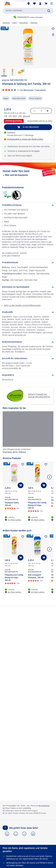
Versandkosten (44, 806)
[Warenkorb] (46, 4)
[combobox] (28, 11)
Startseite (6, 23)
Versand (26, 116)
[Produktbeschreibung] (28, 205)
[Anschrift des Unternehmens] (28, 359)
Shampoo (34, 23)
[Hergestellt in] (28, 375)
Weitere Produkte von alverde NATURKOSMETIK (27, 396)
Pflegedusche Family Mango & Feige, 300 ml (37, 505)
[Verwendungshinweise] (28, 342)
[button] (52, 4)
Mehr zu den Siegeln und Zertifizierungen (22, 306)
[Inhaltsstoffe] (28, 312)
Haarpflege (24, 23)
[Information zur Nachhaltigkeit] (28, 287)
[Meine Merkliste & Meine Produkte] (34, 4)
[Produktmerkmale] (28, 263)
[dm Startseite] (7, 4)
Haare (15, 23)
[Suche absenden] (49, 11)
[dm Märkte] (29, 4)
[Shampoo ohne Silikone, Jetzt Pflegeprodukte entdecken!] (28, 433)
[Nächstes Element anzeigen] (49, 477)
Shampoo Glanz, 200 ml (12, 504)
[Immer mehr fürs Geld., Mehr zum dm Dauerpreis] (28, 173)
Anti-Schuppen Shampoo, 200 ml (36, 576)
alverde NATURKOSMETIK (14, 80)
